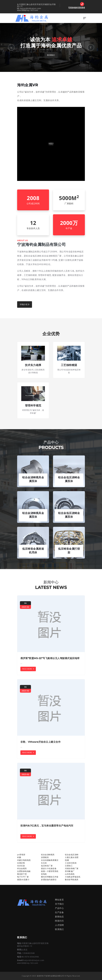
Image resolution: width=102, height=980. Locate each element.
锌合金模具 (22, 868)
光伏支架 (21, 866)
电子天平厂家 (23, 877)
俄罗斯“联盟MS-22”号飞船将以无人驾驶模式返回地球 (50, 658)
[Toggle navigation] (85, 18)
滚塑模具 (45, 857)
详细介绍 (25, 304)
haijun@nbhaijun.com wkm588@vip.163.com (29, 9)
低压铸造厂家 (47, 866)
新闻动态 (59, 917)
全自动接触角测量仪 (50, 860)
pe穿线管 (21, 855)
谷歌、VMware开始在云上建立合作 (41, 742)
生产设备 (59, 912)
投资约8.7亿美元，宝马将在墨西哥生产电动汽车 (47, 826)
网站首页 (59, 900)
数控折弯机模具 (72, 880)
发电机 (44, 874)
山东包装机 (70, 874)
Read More (28, 669)
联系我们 (59, 929)
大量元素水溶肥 (72, 857)
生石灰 (44, 863)
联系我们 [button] (51, 55)
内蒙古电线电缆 (24, 860)
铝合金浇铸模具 (48, 855)
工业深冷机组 (71, 863)
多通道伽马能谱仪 (49, 880)
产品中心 (59, 908)
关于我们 (59, 904)
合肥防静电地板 (24, 871)
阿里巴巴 (59, 921)
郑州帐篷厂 (70, 871)
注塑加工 (69, 866)
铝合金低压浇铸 (72, 855)
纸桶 (67, 860)
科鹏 (19, 857)
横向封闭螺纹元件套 (50, 877)
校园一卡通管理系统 (50, 871)
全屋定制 (21, 863)
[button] (11, 47)
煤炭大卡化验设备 (49, 868)
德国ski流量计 (23, 880)
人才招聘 (59, 925)
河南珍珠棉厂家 (72, 868)
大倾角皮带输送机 (73, 877)
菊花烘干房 (22, 874)
